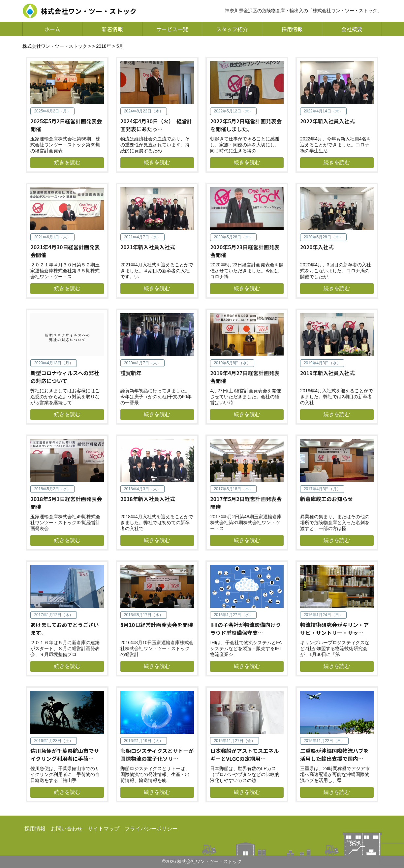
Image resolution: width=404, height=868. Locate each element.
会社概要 (352, 29)
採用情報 (292, 29)
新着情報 (112, 29)
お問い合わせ (67, 829)
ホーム (52, 29)
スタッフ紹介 (232, 29)
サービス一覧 (172, 29)
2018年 (104, 46)
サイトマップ (104, 829)
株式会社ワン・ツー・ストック (55, 46)
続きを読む (67, 162)
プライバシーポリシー (151, 829)
